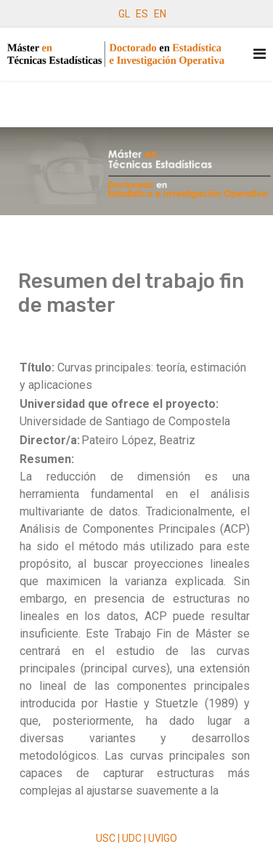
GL (124, 14)
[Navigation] (260, 54)
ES (142, 14)
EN (160, 14)
